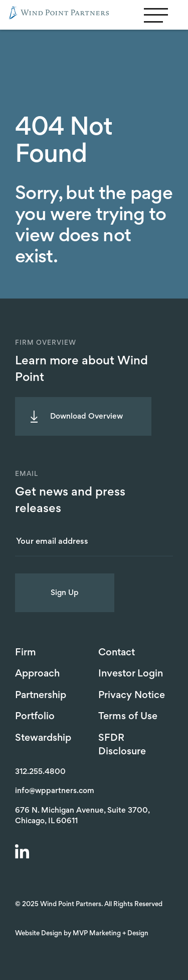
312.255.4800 (40, 772)
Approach (37, 674)
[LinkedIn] (24, 853)
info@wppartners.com (55, 791)
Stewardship (43, 738)
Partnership (41, 696)
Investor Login (131, 674)
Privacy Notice (132, 696)
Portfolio (35, 717)
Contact (117, 653)
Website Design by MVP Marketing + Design (82, 934)
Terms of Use (128, 717)
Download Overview (86, 417)
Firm (26, 653)
